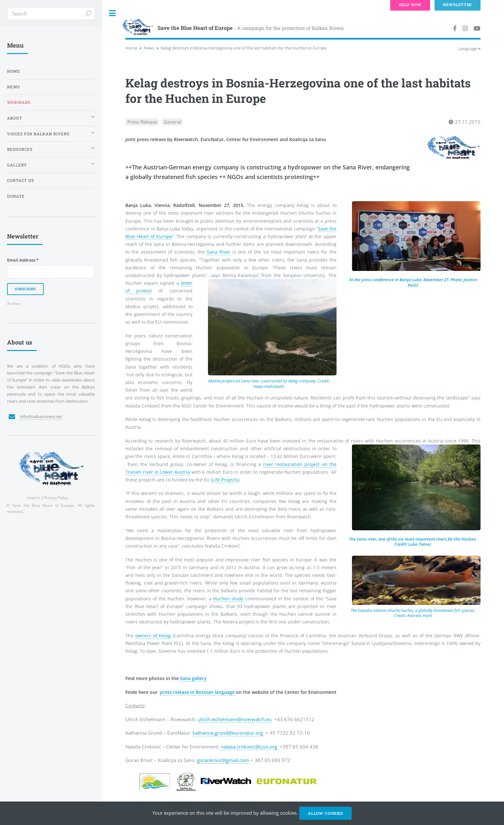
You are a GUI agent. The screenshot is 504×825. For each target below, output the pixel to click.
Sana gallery (193, 678)
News (149, 48)
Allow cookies (325, 813)
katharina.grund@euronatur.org (228, 733)
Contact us (21, 180)
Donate (16, 196)
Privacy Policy (56, 498)
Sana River (218, 252)
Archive (14, 303)
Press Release (142, 122)
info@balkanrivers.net (41, 417)
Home (131, 48)
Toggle (113, 13)
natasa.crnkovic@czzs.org (249, 747)
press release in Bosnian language (197, 692)
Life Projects (225, 480)
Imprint (34, 498)
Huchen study (228, 599)
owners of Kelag (153, 636)
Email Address (23, 260)
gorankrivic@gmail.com (223, 760)
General (172, 122)
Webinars (19, 102)
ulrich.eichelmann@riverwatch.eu (235, 719)
